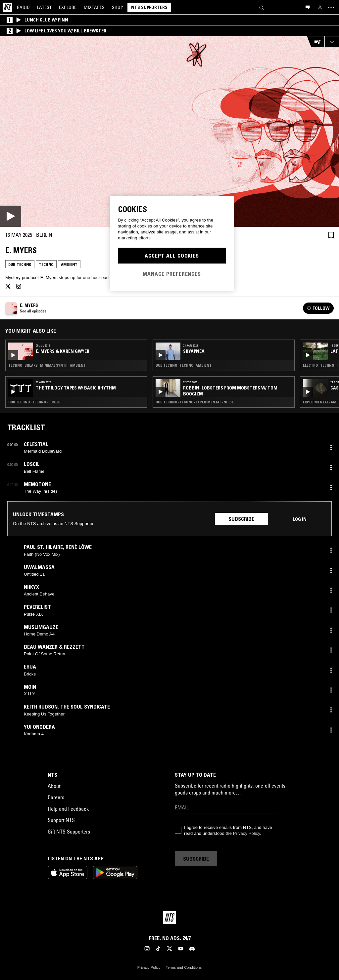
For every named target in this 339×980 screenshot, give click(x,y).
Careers (56, 797)
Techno (46, 264)
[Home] (7, 7)
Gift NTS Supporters (69, 832)
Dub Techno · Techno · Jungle (35, 402)
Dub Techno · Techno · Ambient (184, 365)
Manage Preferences (172, 274)
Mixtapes (94, 7)
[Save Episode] (331, 235)
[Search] (262, 7)
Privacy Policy (246, 833)
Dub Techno (20, 264)
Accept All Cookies (172, 256)
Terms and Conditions (184, 967)
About (54, 786)
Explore (68, 7)
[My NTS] (320, 7)
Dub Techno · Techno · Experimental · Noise (195, 402)
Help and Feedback (68, 809)
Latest (44, 7)
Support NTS (61, 820)
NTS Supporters (149, 7)
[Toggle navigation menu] (331, 7)
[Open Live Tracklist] (315, 42)
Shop (118, 7)
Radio (23, 7)
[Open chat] (308, 7)
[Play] (169, 132)
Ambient (69, 264)
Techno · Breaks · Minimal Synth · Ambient (47, 365)
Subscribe (241, 519)
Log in (300, 519)
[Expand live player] (332, 42)
